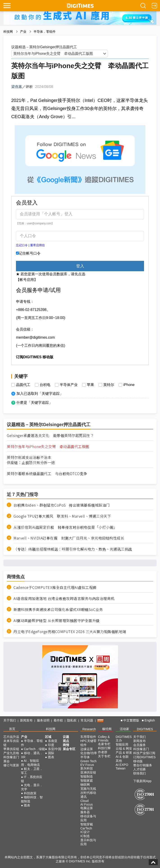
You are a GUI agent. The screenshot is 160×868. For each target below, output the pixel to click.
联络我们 (140, 773)
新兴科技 (87, 768)
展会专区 (69, 749)
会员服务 (140, 745)
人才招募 (140, 769)
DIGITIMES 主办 (124, 739)
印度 (51, 745)
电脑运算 (87, 808)
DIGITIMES (145, 729)
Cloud (85, 801)
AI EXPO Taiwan (122, 767)
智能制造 (87, 776)
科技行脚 (104, 748)
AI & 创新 (122, 757)
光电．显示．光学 (32, 787)
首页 (12, 729)
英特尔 (109, 385)
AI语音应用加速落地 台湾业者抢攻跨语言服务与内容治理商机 (64, 598)
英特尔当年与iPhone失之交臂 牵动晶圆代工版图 (48, 447)
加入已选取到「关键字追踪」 (40, 394)
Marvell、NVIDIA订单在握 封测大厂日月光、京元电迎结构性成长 (69, 538)
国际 (51, 753)
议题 (66, 737)
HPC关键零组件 (88, 743)
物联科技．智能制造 (32, 799)
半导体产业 (69, 385)
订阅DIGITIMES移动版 (144, 759)
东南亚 (53, 741)
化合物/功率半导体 (89, 755)
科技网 (8, 32)
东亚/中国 (55, 749)
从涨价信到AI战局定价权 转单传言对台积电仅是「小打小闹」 (65, 527)
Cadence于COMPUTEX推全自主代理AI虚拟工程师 (55, 587)
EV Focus (87, 765)
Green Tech (88, 761)
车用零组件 (88, 737)
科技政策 (30, 793)
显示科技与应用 (88, 842)
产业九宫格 (11, 753)
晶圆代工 (23, 385)
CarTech (86, 828)
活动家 (124, 729)
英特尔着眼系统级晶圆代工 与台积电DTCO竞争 (47, 474)
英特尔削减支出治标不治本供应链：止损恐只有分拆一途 (31, 460)
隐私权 (72, 720)
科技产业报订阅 (144, 753)
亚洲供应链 (88, 772)
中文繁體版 (131, 720)
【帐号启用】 (27, 280)
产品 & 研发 (124, 753)
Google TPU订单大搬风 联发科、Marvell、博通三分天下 (62, 516)
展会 (7, 761)
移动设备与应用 (88, 818)
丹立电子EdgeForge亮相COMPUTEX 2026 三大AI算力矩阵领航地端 (70, 632)
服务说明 (43, 720)
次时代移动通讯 (88, 795)
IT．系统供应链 (32, 779)
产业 (23, 32)
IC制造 (85, 836)
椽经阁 (107, 729)
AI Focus (87, 804)
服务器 (85, 812)
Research (89, 729)
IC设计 (85, 832)
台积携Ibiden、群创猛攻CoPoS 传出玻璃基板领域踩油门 (62, 505)
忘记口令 (22, 245)
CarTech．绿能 (34, 749)
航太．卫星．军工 (32, 771)
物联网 (85, 785)
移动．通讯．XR (32, 755)
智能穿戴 (87, 824)
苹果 (90, 385)
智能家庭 (87, 781)
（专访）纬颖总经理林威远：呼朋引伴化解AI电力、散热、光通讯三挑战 (73, 549)
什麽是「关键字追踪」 (34, 403)
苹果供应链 (11, 749)
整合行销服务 (143, 765)
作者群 (103, 752)
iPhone (129, 385)
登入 (80, 266)
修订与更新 (11, 765)
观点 (66, 741)
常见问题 (87, 720)
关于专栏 (104, 756)
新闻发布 (26, 720)
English (150, 720)
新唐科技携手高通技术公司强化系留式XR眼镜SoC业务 (58, 610)
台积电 (45, 385)
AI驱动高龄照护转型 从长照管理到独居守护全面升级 (57, 621)
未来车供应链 (11, 743)
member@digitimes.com (35, 337)
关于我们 (10, 720)
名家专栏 (104, 744)
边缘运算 (87, 749)
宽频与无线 (88, 789)
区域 (48, 737)
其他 (119, 761)
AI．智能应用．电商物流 (30, 763)
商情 (66, 745)
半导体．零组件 (45, 32)
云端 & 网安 (124, 749)
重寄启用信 (37, 245)
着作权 (58, 720)
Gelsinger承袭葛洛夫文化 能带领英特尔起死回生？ (50, 435)
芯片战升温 (11, 737)
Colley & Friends (104, 739)
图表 (27, 805)
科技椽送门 (11, 757)
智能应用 (122, 744)
